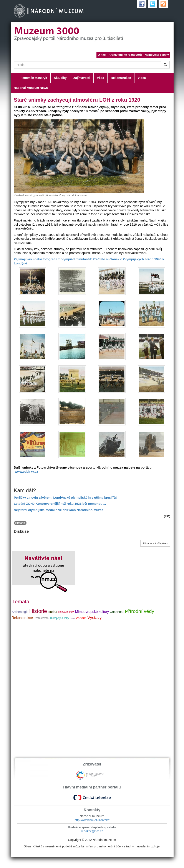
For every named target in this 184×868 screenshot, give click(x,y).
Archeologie (20, 612)
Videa (142, 78)
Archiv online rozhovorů (125, 55)
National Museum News (31, 88)
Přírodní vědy (140, 611)
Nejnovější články (157, 55)
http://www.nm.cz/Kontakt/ (92, 820)
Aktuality (60, 78)
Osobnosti (117, 612)
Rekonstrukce (121, 78)
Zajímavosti (82, 78)
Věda (100, 78)
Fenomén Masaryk (34, 78)
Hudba (52, 612)
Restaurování (41, 618)
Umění (72, 618)
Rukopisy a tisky (59, 618)
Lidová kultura (66, 612)
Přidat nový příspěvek (155, 543)
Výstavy (94, 618)
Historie (20, 523)
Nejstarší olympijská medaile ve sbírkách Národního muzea (59, 510)
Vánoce (81, 618)
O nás (102, 55)
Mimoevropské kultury (92, 612)
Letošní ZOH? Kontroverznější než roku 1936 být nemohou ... (60, 504)
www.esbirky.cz (27, 472)
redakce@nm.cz (92, 831)
